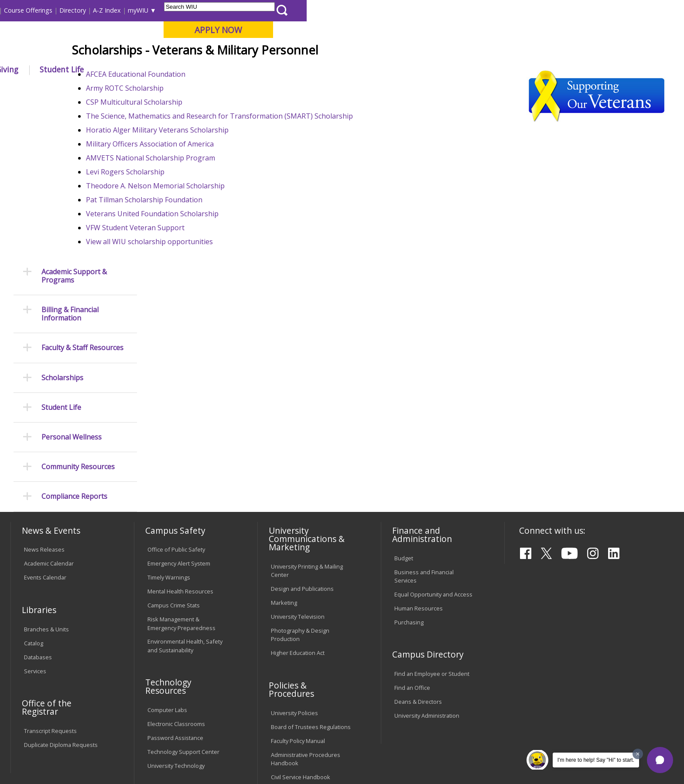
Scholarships (62, 223)
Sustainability (150, 713)
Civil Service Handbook (301, 622)
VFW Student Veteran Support (207, 292)
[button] (660, 760)
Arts (291, 69)
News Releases (44, 395)
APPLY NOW (596, 30)
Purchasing (409, 467)
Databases (38, 502)
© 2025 (36, 753)
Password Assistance (175, 583)
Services (35, 516)
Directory (450, 10)
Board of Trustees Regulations (311, 572)
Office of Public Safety (176, 395)
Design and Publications (302, 434)
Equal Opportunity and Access (433, 440)
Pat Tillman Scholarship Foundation (216, 264)
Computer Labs (167, 555)
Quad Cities (214, 52)
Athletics (335, 69)
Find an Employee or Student (432, 519)
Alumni (249, 69)
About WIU (72, 69)
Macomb (172, 52)
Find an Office (412, 533)
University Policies (294, 558)
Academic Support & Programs (74, 121)
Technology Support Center (183, 597)
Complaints (286, 658)
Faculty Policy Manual (298, 586)
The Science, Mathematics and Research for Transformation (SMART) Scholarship (291, 180)
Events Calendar (45, 423)
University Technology (176, 611)
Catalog (34, 488)
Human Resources (419, 453)
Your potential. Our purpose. (101, 52)
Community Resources (78, 312)
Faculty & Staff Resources (82, 193)
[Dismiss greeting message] (638, 754)
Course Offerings (405, 10)
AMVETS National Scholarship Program (222, 222)
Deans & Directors (418, 547)
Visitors (85, 10)
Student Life (439, 69)
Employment (96, 713)
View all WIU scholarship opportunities (221, 306)
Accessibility (46, 713)
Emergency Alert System (179, 409)
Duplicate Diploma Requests (61, 590)
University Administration (427, 561)
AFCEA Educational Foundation (208, 138)
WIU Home (167, 89)
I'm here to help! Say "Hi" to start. (596, 760)
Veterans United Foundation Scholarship (224, 278)
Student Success (214, 89)
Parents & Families (40, 10)
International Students (135, 10)
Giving (384, 69)
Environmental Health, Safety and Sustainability (185, 491)
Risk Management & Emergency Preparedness (181, 469)
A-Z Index (484, 10)
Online (252, 52)
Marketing (284, 448)
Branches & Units (46, 474)
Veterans (259, 89)
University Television (298, 462)
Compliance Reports (74, 342)
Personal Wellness (72, 282)
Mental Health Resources (180, 436)
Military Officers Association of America (221, 208)
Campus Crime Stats (174, 450)
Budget (404, 403)
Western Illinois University (141, 38)
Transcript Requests (50, 576)
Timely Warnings (169, 423)
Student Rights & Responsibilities (293, 640)
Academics (132, 69)
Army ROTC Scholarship (196, 152)
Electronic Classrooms (176, 569)
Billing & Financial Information (70, 159)
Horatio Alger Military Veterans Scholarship (229, 194)
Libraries (362, 10)
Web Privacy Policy (197, 753)
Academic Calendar (49, 409)
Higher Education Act (298, 498)
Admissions (193, 69)
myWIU (515, 10)
